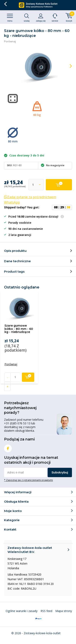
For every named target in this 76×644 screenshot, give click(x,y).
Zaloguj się (41, 18)
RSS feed (46, 611)
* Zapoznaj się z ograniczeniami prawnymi (28, 480)
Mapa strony (64, 611)
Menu (10, 18)
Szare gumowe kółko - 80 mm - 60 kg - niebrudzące (19, 329)
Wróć (5, 4)
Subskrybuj (60, 472)
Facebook (8, 447)
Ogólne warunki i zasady (22, 611)
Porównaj (10, 41)
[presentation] (68, 66)
